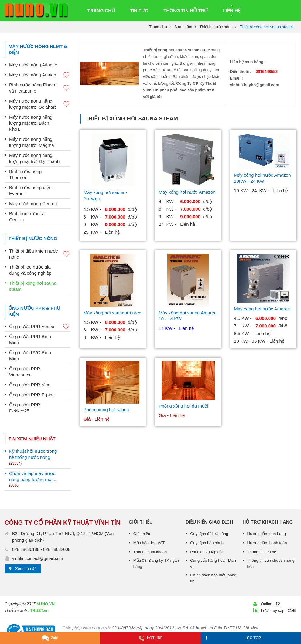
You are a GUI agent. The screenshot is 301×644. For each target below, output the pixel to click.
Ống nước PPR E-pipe (32, 395)
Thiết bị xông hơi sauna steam (33, 286)
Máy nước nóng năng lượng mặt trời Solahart (40, 104)
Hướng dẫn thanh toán (267, 543)
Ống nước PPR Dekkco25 (25, 408)
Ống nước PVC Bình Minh (30, 356)
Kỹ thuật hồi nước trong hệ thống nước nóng (33, 457)
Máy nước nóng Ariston (40, 75)
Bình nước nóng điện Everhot (30, 190)
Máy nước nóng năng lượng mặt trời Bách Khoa (31, 123)
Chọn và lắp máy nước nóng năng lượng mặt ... (33, 479)
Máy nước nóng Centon (33, 203)
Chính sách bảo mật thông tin (213, 578)
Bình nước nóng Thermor (25, 174)
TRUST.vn (39, 610)
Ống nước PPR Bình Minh (30, 339)
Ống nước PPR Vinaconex (25, 372)
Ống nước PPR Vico (30, 385)
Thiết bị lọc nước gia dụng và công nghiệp (30, 270)
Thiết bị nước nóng (216, 27)
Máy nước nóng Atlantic (33, 65)
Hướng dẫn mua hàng (267, 534)
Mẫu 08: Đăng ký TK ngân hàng (156, 563)
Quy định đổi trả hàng (209, 534)
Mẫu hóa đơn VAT (149, 543)
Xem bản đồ (26, 569)
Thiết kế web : (17, 610)
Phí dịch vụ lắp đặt (206, 552)
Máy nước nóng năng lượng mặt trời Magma (32, 142)
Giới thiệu (142, 534)
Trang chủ (158, 27)
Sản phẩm (183, 27)
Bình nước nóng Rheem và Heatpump (40, 88)
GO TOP (233, 637)
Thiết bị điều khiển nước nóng (40, 254)
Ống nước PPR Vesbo (40, 327)
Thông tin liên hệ (262, 552)
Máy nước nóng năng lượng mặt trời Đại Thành (34, 158)
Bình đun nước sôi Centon (28, 217)
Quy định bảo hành (207, 543)
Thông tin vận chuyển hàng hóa (271, 563)
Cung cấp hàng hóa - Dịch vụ (213, 563)
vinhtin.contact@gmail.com (38, 558)
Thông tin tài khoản (150, 552)
